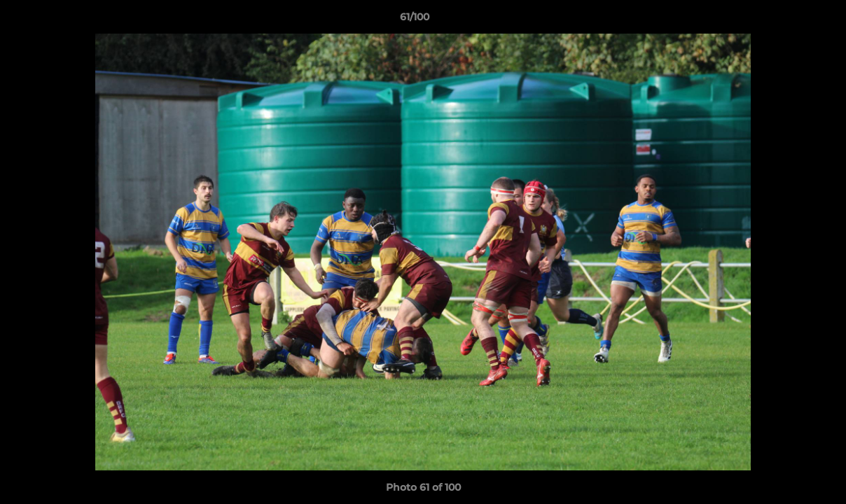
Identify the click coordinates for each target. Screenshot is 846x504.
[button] (787, 20)
